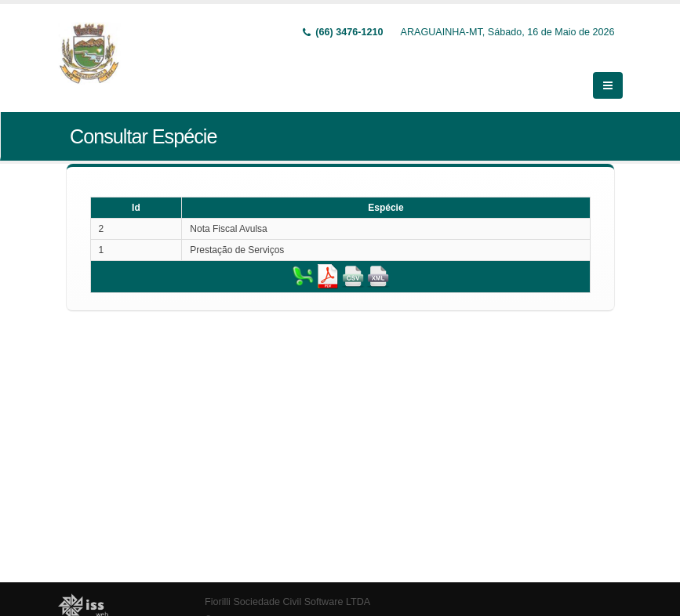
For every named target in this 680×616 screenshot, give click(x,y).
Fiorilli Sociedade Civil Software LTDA (287, 593)
